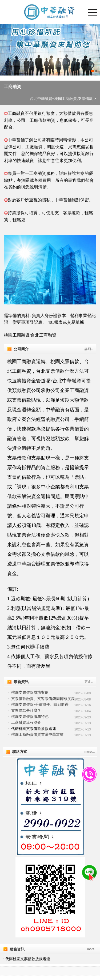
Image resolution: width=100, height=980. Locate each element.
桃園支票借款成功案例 (30, 692)
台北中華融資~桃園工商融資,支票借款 (61, 99)
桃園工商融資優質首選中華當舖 (37, 734)
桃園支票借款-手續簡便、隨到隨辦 (40, 704)
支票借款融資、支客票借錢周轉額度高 (43, 699)
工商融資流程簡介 (26, 722)
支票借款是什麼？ (26, 710)
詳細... (89, 349)
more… (90, 752)
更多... (89, 682)
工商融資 (13, 87)
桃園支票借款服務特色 (30, 717)
